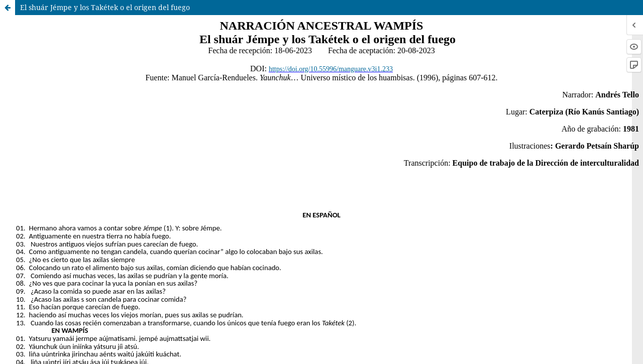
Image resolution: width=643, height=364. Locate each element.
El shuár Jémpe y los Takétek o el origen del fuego (105, 7)
